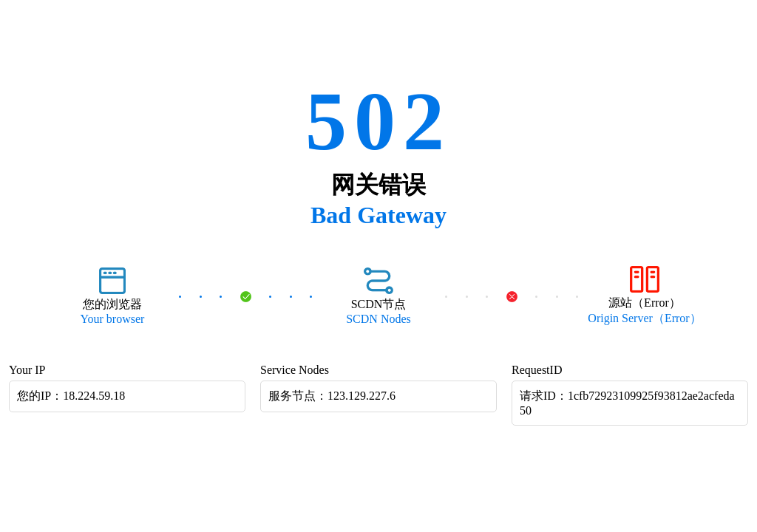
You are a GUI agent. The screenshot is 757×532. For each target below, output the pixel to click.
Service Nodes (295, 370)
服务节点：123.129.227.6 (332, 396)
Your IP (27, 370)
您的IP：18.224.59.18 (71, 396)
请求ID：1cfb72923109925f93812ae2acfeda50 (627, 403)
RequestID (537, 370)
